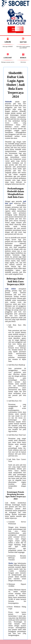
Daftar (23, 42)
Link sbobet (10, 289)
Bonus (23, 58)
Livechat (8, 58)
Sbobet (11, 563)
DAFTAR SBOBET (15, 30)
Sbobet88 (8, 102)
